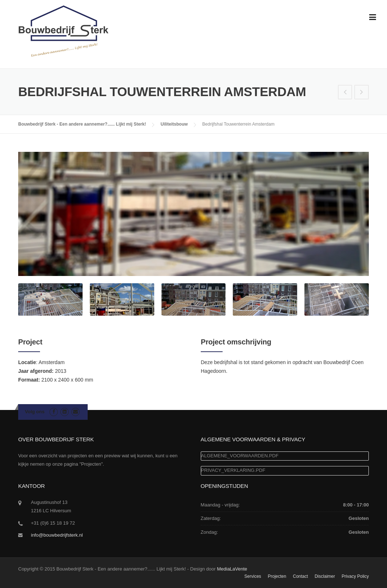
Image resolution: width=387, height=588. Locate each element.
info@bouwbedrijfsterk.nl (57, 535)
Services (253, 576)
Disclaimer (325, 576)
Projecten (277, 576)
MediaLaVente (232, 569)
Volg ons (35, 412)
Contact (300, 576)
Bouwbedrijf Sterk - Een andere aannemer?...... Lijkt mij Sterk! (82, 124)
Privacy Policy (355, 576)
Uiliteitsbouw (174, 124)
